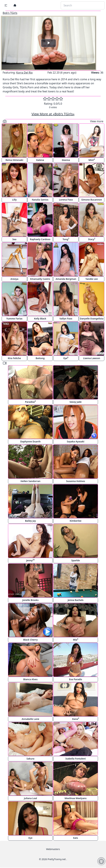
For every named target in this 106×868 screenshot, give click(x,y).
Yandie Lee (92, 279)
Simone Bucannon (92, 200)
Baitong (40, 358)
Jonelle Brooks (30, 600)
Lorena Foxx (66, 200)
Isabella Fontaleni (75, 759)
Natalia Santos (40, 200)
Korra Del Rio (24, 73)
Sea (14, 239)
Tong (66, 239)
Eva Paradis (76, 679)
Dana (76, 719)
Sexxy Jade (76, 402)
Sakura (30, 759)
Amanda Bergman (66, 279)
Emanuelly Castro (40, 279)
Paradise (31, 402)
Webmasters (53, 849)
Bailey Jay (31, 521)
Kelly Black (40, 319)
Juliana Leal (30, 798)
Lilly (14, 200)
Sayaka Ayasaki (76, 441)
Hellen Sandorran (31, 481)
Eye (66, 358)
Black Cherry (30, 640)
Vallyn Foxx (66, 319)
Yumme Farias (14, 319)
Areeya (14, 279)
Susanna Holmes (75, 481)
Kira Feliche (14, 358)
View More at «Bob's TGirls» (53, 114)
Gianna (66, 160)
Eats (76, 838)
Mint (92, 160)
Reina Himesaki (14, 160)
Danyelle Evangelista (92, 319)
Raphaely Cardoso (40, 239)
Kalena (40, 160)
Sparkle (75, 560)
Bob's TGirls (10, 13)
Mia (75, 639)
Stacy (92, 239)
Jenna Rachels (76, 600)
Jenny (30, 560)
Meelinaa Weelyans (75, 798)
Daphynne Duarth (30, 441)
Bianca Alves (30, 679)
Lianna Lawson (92, 358)
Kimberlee (76, 521)
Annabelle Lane (30, 719)
